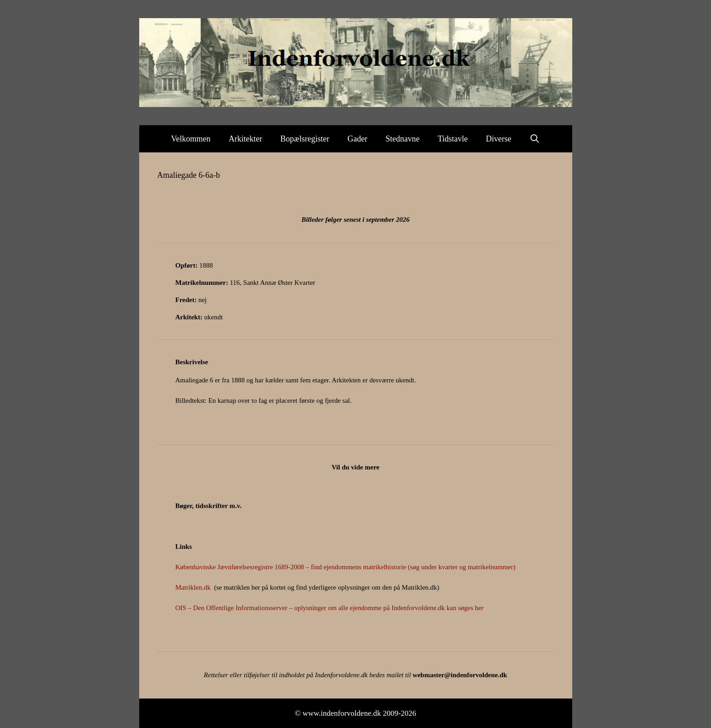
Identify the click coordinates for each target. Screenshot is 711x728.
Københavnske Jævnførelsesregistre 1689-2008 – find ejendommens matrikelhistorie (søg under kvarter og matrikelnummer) (346, 567)
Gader (357, 139)
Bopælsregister (305, 139)
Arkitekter (245, 139)
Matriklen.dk (193, 587)
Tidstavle (453, 139)
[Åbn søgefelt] (535, 139)
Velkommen (191, 139)
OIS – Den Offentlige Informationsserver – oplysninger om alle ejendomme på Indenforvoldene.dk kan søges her (330, 608)
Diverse (499, 139)
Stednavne (402, 139)
